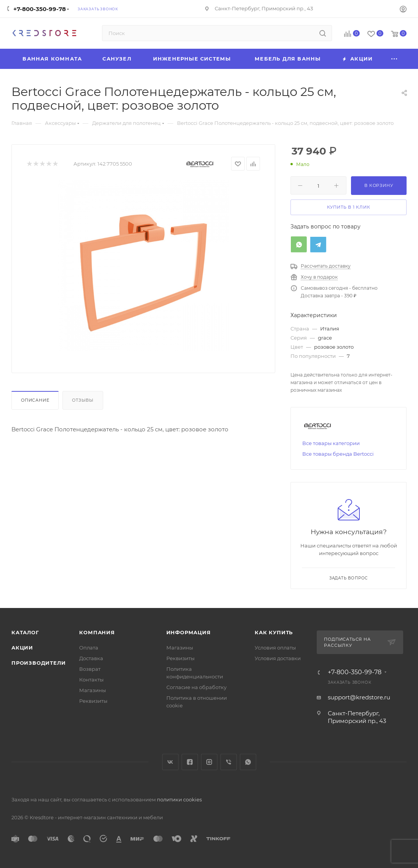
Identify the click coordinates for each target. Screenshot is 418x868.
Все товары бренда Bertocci (338, 454)
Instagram (209, 762)
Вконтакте (170, 762)
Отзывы (83, 400)
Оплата (89, 648)
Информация (189, 632)
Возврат (90, 669)
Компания (97, 632)
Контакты (91, 680)
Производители (38, 663)
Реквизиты (93, 701)
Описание (35, 400)
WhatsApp (248, 762)
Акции (22, 648)
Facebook (190, 762)
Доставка (91, 658)
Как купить (274, 632)
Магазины (93, 690)
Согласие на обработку (196, 687)
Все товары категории (331, 443)
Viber (229, 762)
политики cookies (179, 799)
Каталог (25, 632)
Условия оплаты (275, 648)
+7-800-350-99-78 (40, 9)
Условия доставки (278, 658)
